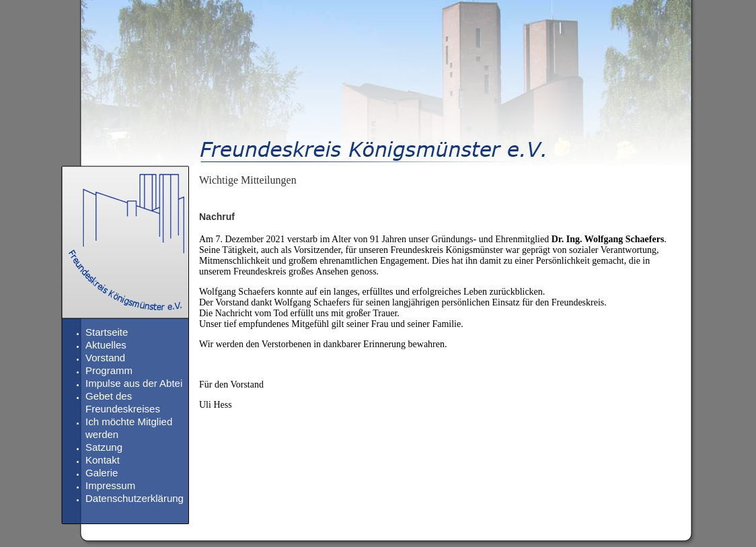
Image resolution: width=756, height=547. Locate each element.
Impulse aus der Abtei (134, 383)
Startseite (107, 332)
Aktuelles (106, 345)
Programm (109, 370)
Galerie (102, 473)
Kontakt (103, 460)
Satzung (104, 447)
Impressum (110, 485)
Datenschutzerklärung (135, 498)
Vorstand (105, 358)
